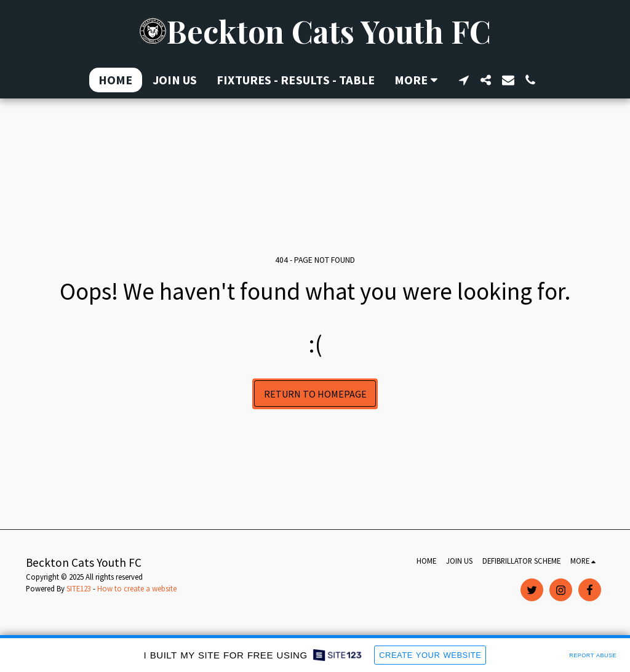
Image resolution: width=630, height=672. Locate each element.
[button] (464, 80)
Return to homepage (315, 394)
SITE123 (79, 588)
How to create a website (137, 588)
